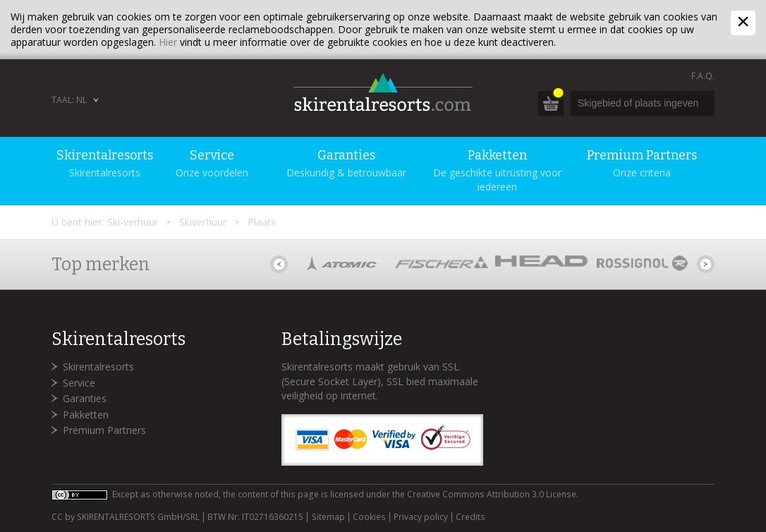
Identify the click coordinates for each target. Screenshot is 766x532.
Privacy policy (421, 517)
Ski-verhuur (133, 222)
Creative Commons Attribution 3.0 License (492, 494)
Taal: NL (69, 100)
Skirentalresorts (98, 367)
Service (79, 383)
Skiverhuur (203, 222)
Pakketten (86, 415)
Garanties (85, 398)
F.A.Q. (703, 76)
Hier (168, 42)
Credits (470, 517)
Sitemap (328, 517)
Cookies (369, 517)
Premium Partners (104, 430)
